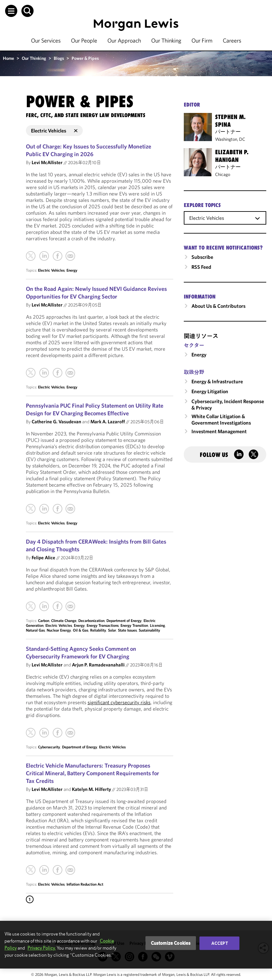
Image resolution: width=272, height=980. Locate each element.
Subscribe (202, 257)
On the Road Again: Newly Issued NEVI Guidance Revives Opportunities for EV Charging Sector (96, 293)
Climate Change (64, 621)
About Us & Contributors (218, 306)
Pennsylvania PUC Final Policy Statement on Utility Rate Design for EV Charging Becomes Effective (95, 409)
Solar (112, 630)
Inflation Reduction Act (85, 884)
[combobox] (225, 218)
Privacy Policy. (42, 948)
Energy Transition (134, 625)
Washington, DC (230, 139)
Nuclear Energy (59, 630)
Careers (232, 40)
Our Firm (202, 40)
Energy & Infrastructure (217, 381)
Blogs (59, 58)
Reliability (98, 630)
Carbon (44, 621)
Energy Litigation (210, 391)
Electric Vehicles (51, 270)
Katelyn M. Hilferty (91, 789)
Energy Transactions (103, 625)
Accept (220, 943)
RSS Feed (201, 267)
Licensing (157, 625)
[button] (11, 11)
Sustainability (149, 630)
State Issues (127, 630)
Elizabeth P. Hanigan (232, 156)
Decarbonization (91, 621)
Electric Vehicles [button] (54, 131)
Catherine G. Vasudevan (56, 422)
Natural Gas (35, 630)
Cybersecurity (49, 747)
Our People (84, 40)
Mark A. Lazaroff (108, 422)
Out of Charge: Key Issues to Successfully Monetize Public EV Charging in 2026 (89, 150)
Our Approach (124, 40)
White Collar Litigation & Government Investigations (221, 419)
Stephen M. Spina (230, 121)
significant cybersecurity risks (119, 702)
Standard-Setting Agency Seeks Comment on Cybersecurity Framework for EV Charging (81, 653)
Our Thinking (166, 40)
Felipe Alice (43, 558)
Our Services (46, 40)
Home (8, 58)
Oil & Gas (81, 630)
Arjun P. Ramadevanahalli (98, 665)
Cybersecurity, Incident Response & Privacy (228, 404)
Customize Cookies (171, 943)
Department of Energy (124, 621)
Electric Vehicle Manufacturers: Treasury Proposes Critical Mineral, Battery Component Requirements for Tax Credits (93, 773)
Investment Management (219, 431)
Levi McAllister (47, 162)
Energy (72, 270)
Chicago (223, 174)
